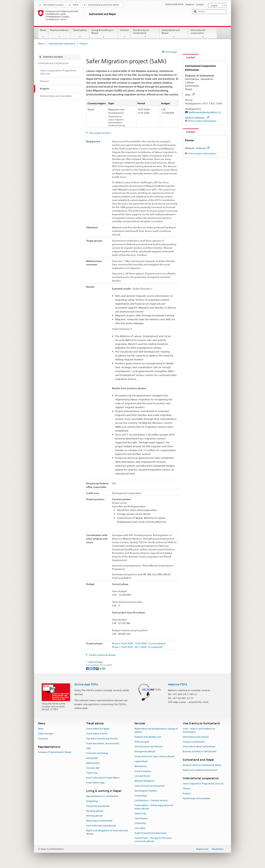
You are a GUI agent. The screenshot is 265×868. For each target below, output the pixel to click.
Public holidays (46, 734)
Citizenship (140, 823)
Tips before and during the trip (102, 739)
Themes (187, 789)
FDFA (76, 5)
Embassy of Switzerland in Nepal (55, 752)
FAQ (88, 748)
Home (41, 44)
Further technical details (102, 655)
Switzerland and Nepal (174, 33)
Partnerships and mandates (196, 798)
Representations (59, 33)
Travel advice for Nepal (98, 729)
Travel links (92, 773)
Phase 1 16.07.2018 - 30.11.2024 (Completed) (137, 647)
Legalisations (141, 761)
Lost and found (142, 776)
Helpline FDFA (178, 684)
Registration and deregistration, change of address (156, 730)
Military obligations (145, 781)
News (43, 33)
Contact (189, 57)
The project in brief (100, 133)
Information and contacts (196, 737)
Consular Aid (93, 768)
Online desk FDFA (86, 684)
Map (190, 95)
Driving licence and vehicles (148, 747)
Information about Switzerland (199, 747)
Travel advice (80, 33)
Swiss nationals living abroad (101, 826)
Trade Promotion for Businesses (150, 833)
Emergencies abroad (145, 752)
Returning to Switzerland (99, 821)
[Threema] (97, 668)
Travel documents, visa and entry (103, 743)
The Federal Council (53, 5)
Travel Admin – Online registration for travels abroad (154, 807)
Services (124, 33)
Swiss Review (141, 818)
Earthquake (92, 758)
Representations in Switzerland (102, 796)
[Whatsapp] (101, 668)
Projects (187, 793)
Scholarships (141, 796)
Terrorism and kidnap (97, 753)
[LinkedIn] (94, 668)
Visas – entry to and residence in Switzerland (199, 730)
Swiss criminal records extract (149, 786)
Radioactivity (93, 763)
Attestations (141, 766)
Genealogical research (146, 791)
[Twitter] (91, 668)
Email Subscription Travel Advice (103, 778)
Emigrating (92, 801)
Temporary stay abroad (98, 806)
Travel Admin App (95, 783)
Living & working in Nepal (104, 33)
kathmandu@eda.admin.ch (205, 112)
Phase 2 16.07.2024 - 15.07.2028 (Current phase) (139, 644)
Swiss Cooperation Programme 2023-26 (203, 784)
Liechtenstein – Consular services (151, 801)
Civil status (140, 828)
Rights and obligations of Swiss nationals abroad (107, 832)
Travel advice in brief (97, 734)
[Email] (104, 668)
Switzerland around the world (103, 5)
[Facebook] (88, 668)
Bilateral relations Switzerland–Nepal (202, 765)
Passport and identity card (148, 737)
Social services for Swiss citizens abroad (154, 756)
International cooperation (203, 33)
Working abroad (95, 811)
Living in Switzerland (194, 742)
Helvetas (203, 148)
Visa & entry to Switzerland (145, 33)
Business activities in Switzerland (199, 752)
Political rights (142, 742)
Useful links (140, 814)
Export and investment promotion (200, 770)
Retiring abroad (94, 816)
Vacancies (43, 739)
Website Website (197, 118)
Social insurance (143, 771)
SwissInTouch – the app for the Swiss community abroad (153, 840)
